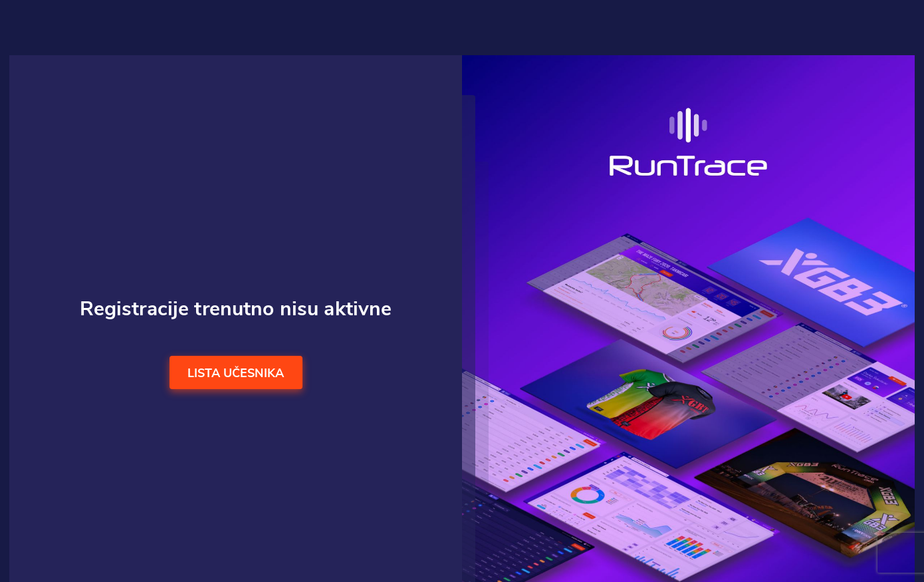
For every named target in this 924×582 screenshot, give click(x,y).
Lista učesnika (236, 374)
